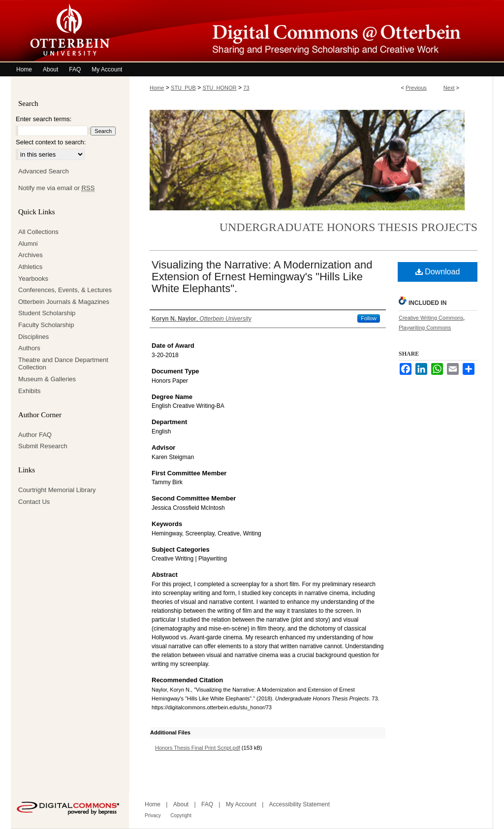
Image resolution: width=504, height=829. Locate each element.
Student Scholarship (47, 313)
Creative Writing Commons (431, 318)
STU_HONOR (220, 88)
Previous (416, 88)
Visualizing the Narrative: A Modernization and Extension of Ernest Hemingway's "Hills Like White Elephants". (262, 277)
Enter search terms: (44, 119)
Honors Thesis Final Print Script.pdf (198, 748)
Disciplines (33, 337)
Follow (369, 318)
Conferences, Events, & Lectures (65, 290)
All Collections (38, 232)
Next (449, 88)
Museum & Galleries (47, 379)
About (181, 804)
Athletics (30, 267)
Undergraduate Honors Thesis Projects (348, 227)
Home (157, 88)
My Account (241, 804)
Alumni (28, 244)
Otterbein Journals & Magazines (64, 302)
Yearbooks (33, 279)
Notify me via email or (56, 188)
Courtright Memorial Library (57, 490)
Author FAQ (35, 435)
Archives (31, 255)
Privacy (153, 815)
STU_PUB (183, 88)
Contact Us (34, 502)
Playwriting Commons (425, 328)
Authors (29, 348)
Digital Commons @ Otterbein (311, 31)
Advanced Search (44, 171)
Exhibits (30, 391)
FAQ (207, 804)
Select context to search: (51, 142)
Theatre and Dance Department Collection (63, 364)
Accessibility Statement (299, 804)
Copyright (181, 815)
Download (438, 272)
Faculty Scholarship (46, 325)
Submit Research (43, 446)
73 (246, 88)
